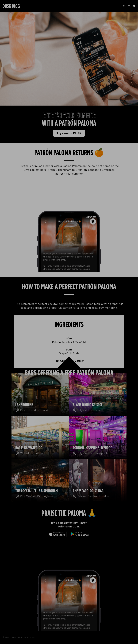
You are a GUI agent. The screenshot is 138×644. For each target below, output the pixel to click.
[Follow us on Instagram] (124, 6)
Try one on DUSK (69, 133)
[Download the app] (57, 534)
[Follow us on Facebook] (129, 6)
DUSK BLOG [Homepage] (11, 6)
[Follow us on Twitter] (134, 6)
